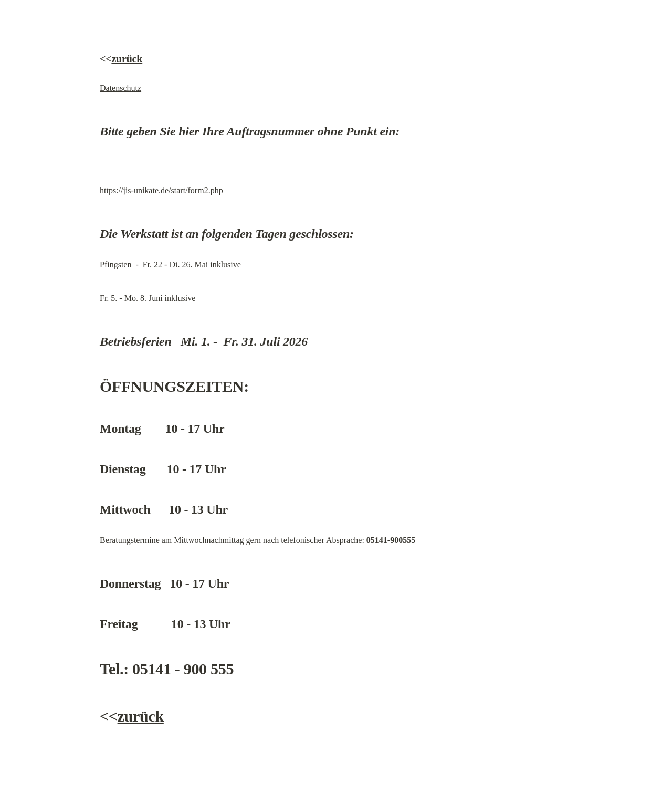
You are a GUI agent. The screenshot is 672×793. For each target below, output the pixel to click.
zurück (127, 59)
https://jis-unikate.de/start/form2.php (161, 190)
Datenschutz (120, 88)
